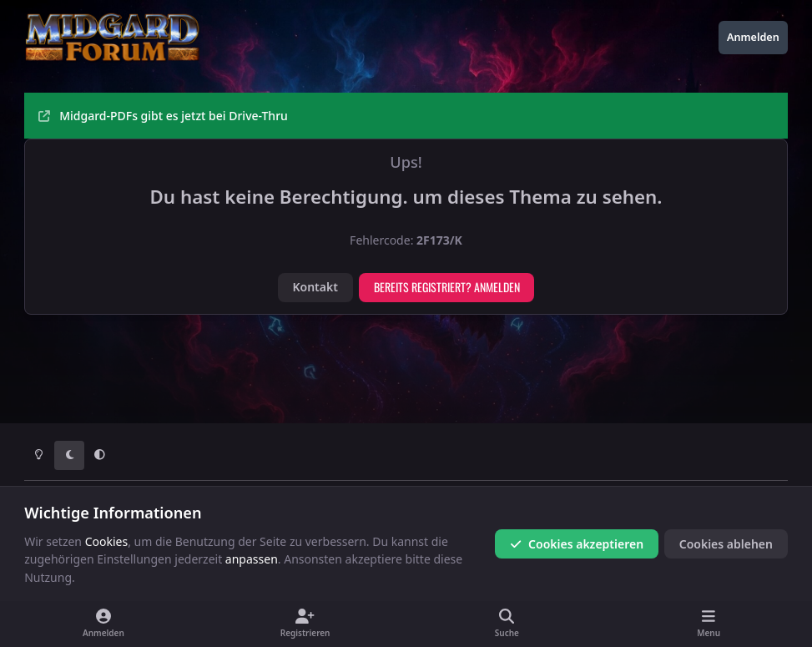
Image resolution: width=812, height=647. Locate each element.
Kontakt (315, 287)
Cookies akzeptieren (577, 544)
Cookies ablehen (726, 544)
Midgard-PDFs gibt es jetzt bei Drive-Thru (163, 116)
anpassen (252, 559)
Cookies (106, 541)
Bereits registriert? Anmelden (447, 287)
